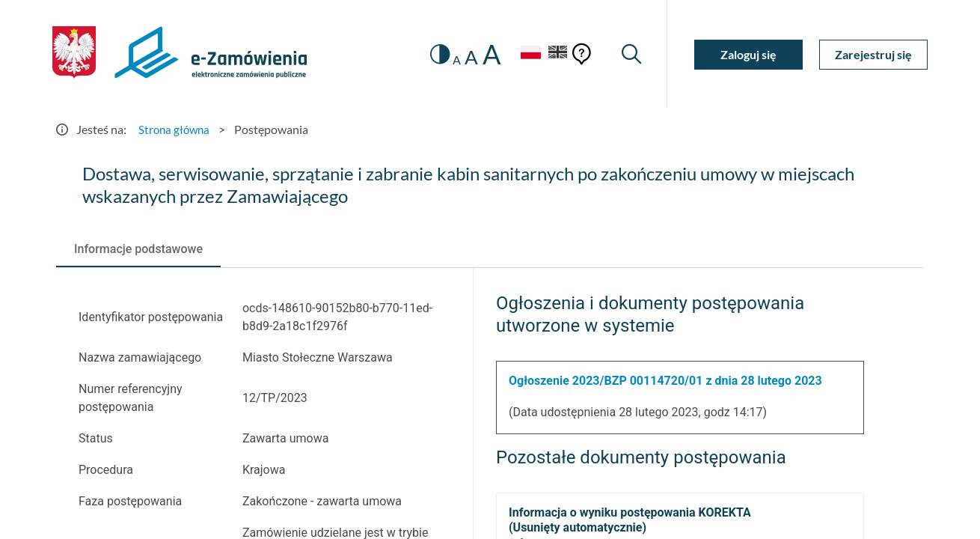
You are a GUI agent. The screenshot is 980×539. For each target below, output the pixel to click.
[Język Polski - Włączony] (524, 54)
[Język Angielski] (556, 54)
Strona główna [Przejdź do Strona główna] (176, 129)
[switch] (432, 54)
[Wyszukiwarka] (630, 54)
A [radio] (450, 60)
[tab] (138, 249)
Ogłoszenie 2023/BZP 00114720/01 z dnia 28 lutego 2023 (665, 381)
